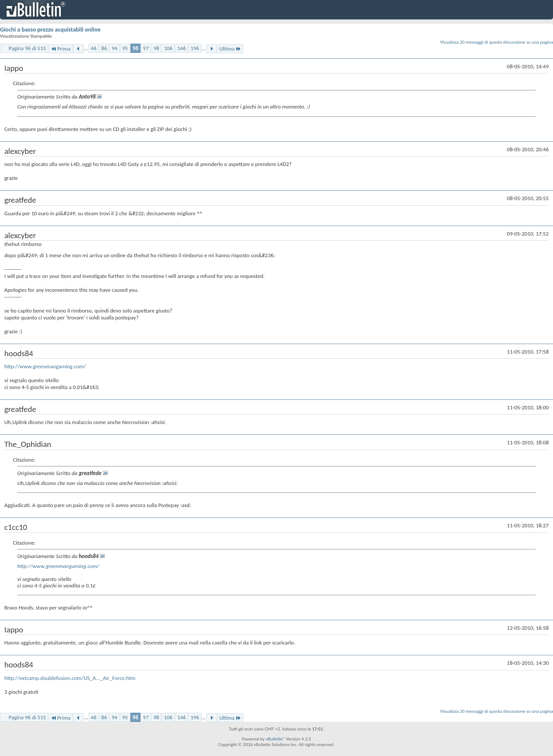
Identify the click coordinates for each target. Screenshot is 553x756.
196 (195, 48)
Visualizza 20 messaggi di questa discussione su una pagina (497, 42)
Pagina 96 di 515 (27, 48)
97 (146, 48)
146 (181, 48)
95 (125, 48)
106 (168, 48)
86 (104, 48)
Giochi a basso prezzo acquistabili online (50, 30)
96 (135, 48)
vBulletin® (275, 739)
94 (114, 48)
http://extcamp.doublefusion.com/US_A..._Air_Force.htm (70, 678)
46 (94, 48)
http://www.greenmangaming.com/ (45, 366)
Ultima (230, 49)
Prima (60, 49)
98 (156, 48)
